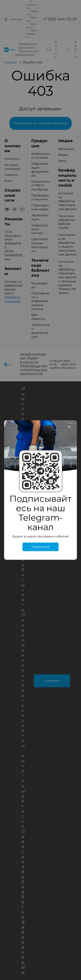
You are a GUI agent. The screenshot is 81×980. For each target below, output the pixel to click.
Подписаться (40, 547)
